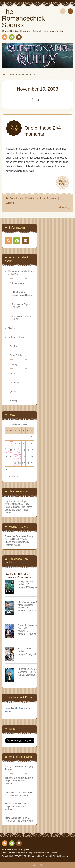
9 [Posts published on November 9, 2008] (7, 450)
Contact (19, 38)
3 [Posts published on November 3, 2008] (11, 444)
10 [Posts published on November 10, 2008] (11, 450)
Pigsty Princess (26, 582)
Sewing (13, 401)
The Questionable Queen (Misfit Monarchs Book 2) (34, 604)
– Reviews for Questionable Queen (22, 294)
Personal (52, 198)
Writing (10, 203)
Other (12, 374)
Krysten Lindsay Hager (16, 501)
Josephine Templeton (15, 536)
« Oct (7, 477)
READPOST (63, 182)
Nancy (8, 767)
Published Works (18, 283)
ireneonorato (11, 778)
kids (43, 198)
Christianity (32, 198)
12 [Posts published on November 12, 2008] (19, 450)
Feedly (12, 38)
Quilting (13, 392)
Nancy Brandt (11, 708)
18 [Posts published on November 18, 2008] (15, 456)
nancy (66, 207)
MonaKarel (10, 804)
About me (12, 328)
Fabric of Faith (25, 649)
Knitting (13, 365)
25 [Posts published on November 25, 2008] (15, 463)
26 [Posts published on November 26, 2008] (19, 463)
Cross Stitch (16, 355)
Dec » (15, 477)
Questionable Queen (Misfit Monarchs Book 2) (31, 670)
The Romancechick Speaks (16, 849)
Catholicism (16, 198)
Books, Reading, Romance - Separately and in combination (29, 852)
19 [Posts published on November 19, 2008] (19, 456)
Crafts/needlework (17, 337)
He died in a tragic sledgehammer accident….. (19, 781)
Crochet (13, 346)
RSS (4, 38)
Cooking (16, 383)
